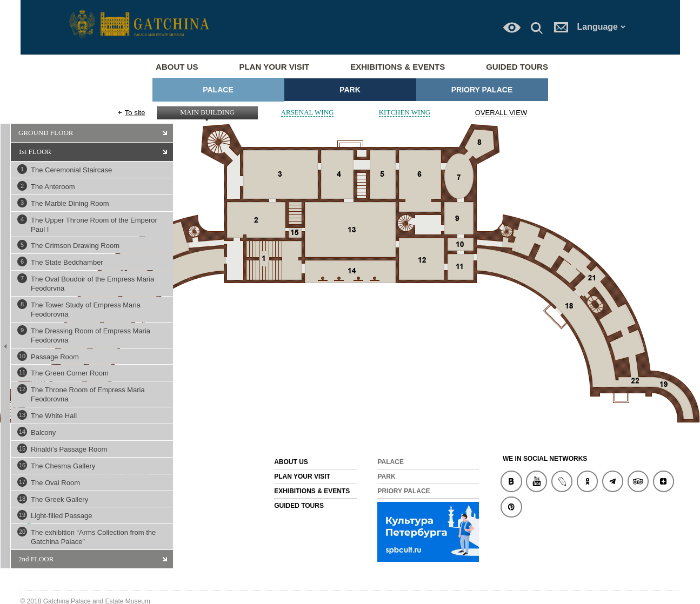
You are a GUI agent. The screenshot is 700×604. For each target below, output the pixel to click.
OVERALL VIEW (501, 113)
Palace (218, 90)
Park (350, 90)
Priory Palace (482, 90)
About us (177, 67)
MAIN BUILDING (207, 112)
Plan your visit (274, 67)
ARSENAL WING (308, 112)
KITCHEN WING (405, 112)
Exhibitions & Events (398, 67)
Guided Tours (517, 67)
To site (135, 113)
